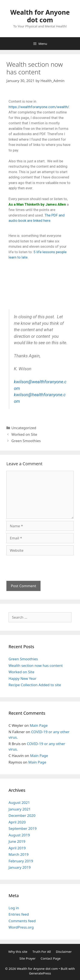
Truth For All (42, 952)
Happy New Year (23, 678)
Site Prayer (28, 958)
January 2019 (20, 867)
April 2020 (17, 822)
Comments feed (22, 921)
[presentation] (39, 566)
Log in (14, 908)
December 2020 (22, 815)
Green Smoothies (26, 441)
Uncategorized (24, 428)
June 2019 (17, 841)
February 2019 (21, 861)
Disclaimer (64, 952)
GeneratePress (40, 973)
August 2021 (19, 803)
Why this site (18, 952)
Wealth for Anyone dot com (40, 16)
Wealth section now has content (36, 665)
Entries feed (19, 914)
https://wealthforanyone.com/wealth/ (39, 107)
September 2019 (23, 828)
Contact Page (51, 958)
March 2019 (19, 854)
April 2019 (17, 848)
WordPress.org (21, 927)
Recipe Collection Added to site (35, 685)
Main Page (39, 725)
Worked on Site (24, 434)
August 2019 (19, 835)
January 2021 (20, 809)
